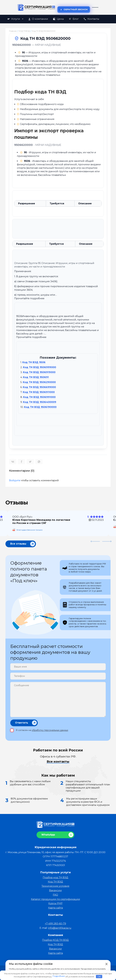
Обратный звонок (74, 10)
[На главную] (36, 7)
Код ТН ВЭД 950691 (36, 377)
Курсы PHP (55, 903)
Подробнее (59, 976)
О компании (38, 19)
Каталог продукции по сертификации (56, 899)
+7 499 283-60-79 (55, 924)
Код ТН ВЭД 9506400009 (40, 402)
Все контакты (58, 762)
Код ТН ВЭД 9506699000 (39, 387)
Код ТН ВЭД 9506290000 (39, 382)
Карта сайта (56, 908)
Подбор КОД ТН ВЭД (55, 940)
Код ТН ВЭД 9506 (34, 362)
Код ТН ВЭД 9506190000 (40, 407)
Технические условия (55, 886)
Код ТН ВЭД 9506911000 (39, 392)
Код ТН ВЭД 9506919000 (39, 372)
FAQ (55, 895)
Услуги (15, 19)
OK (99, 977)
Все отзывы (18, 543)
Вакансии (55, 890)
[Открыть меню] (95, 7)
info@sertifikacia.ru (60, 928)
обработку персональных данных (50, 730)
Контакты (91, 19)
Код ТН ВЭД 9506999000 (39, 367)
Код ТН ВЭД (55, 882)
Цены (58, 19)
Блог (74, 19)
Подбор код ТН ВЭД (56, 877)
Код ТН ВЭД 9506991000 (39, 397)
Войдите (15, 481)
